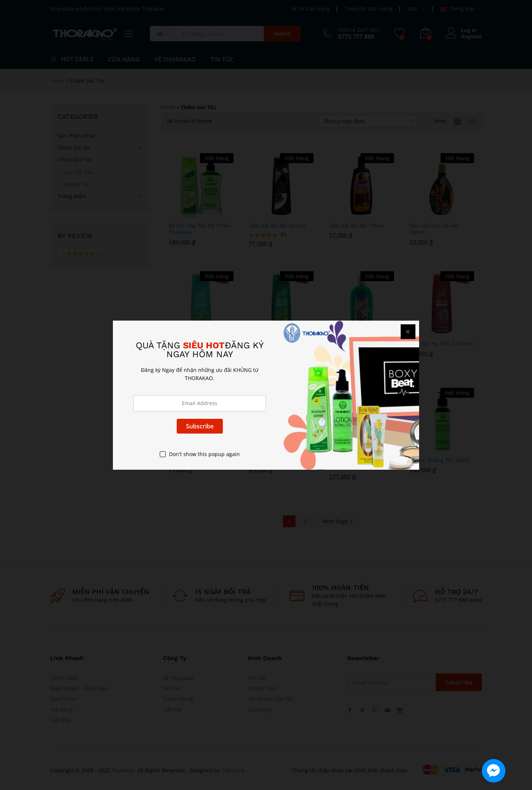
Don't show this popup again (204, 454)
